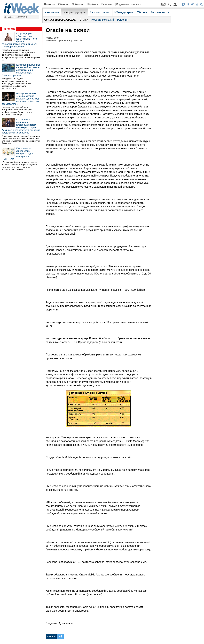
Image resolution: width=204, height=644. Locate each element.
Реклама (107, 4)
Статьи (84, 20)
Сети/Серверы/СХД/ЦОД (16, 17)
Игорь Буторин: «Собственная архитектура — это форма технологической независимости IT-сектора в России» (19, 40)
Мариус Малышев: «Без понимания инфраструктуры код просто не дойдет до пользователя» (20, 99)
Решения (123, 20)
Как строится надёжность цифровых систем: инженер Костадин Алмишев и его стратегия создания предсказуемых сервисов (21, 126)
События (78, 4)
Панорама (9, 29)
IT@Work (93, 4)
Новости (50, 4)
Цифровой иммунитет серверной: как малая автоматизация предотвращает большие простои (21, 70)
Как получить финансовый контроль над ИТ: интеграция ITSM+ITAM (18, 154)
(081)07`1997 (52, 38)
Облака (142, 12)
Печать (51, 636)
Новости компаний (103, 20)
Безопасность (160, 12)
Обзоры (63, 4)
